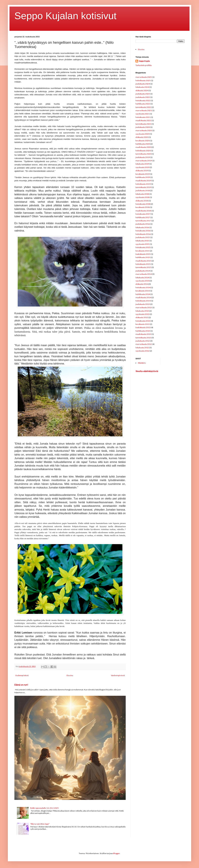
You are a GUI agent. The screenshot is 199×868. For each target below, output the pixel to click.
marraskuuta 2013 (144, 307)
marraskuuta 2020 (144, 130)
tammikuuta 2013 (143, 338)
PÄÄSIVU (142, 363)
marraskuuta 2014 (144, 274)
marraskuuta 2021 (144, 110)
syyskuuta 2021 (142, 114)
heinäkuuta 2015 (143, 247)
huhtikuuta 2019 (143, 177)
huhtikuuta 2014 (143, 294)
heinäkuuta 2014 (143, 287)
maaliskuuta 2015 (143, 261)
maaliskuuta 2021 (143, 120)
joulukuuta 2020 (143, 127)
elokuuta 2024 (142, 90)
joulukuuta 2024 (143, 84)
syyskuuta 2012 (142, 351)
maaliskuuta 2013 (143, 334)
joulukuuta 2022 (143, 97)
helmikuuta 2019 (143, 184)
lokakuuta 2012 (142, 348)
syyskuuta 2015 (142, 244)
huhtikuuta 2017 (143, 217)
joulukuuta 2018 (143, 191)
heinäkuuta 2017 (143, 214)
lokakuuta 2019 (142, 164)
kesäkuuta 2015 (142, 251)
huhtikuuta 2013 (143, 331)
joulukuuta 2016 (143, 224)
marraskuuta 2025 (144, 77)
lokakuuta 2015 (142, 241)
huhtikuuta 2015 (143, 257)
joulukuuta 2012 (143, 341)
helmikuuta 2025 (143, 80)
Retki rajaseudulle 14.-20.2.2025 (44, 808)
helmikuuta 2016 (143, 234)
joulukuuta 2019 (143, 157)
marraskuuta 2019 (144, 161)
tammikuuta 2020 (143, 154)
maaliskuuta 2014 (143, 297)
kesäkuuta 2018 (142, 207)
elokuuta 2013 (142, 317)
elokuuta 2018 (142, 201)
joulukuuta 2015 (143, 237)
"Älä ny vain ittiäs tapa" (40, 824)
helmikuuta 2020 (143, 151)
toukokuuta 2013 (143, 327)
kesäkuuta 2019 (142, 174)
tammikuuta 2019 (143, 187)
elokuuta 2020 (142, 137)
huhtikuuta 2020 (143, 144)
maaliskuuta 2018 (143, 211)
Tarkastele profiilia (144, 65)
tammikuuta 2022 (143, 107)
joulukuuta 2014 (143, 271)
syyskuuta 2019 (142, 167)
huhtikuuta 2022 (143, 104)
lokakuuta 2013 (142, 311)
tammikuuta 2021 (143, 124)
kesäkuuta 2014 (142, 291)
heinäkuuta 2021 (143, 117)
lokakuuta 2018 (142, 194)
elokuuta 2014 (142, 284)
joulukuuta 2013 (143, 304)
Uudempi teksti (22, 675)
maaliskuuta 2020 (143, 147)
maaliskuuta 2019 (143, 181)
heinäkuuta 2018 (143, 204)
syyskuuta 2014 (142, 281)
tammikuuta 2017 (143, 221)
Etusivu (70, 675)
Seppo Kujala (144, 61)
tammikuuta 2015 (143, 267)
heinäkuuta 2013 (143, 321)
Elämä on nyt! (21, 685)
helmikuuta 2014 (143, 301)
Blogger (116, 853)
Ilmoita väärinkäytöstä (147, 371)
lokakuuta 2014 (142, 277)
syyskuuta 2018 (142, 197)
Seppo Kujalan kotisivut (65, 16)
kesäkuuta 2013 (142, 324)
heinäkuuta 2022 (143, 100)
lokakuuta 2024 (142, 87)
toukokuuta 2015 (143, 254)
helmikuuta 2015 (143, 264)
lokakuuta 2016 (142, 227)
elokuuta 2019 (142, 171)
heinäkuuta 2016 (143, 231)
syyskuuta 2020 (142, 134)
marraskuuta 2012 (144, 344)
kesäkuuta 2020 (142, 141)
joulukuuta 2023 (143, 94)
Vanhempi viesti (118, 675)
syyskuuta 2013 (142, 314)
